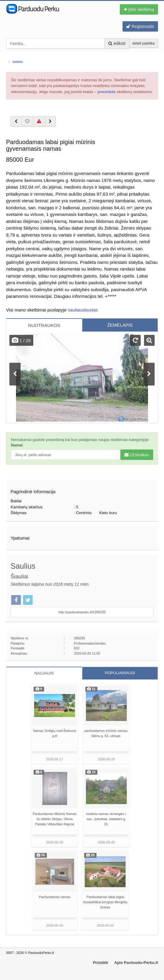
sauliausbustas (83, 310)
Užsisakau (137, 455)
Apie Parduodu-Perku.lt (136, 963)
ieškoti (117, 43)
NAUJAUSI (44, 673)
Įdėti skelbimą (139, 9)
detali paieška (144, 43)
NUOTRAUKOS (44, 325)
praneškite (107, 92)
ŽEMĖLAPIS (120, 325)
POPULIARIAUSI (120, 673)
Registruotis (140, 26)
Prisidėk (101, 963)
